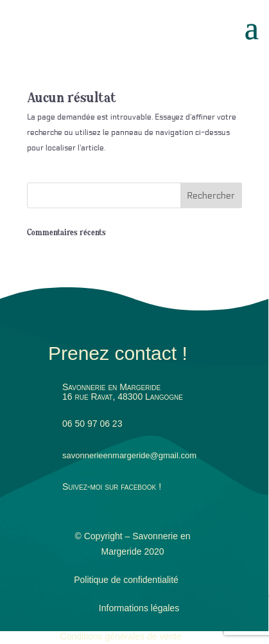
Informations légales (139, 608)
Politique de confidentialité (126, 580)
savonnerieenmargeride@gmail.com (129, 455)
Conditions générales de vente (121, 636)
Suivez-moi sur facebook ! (112, 487)
